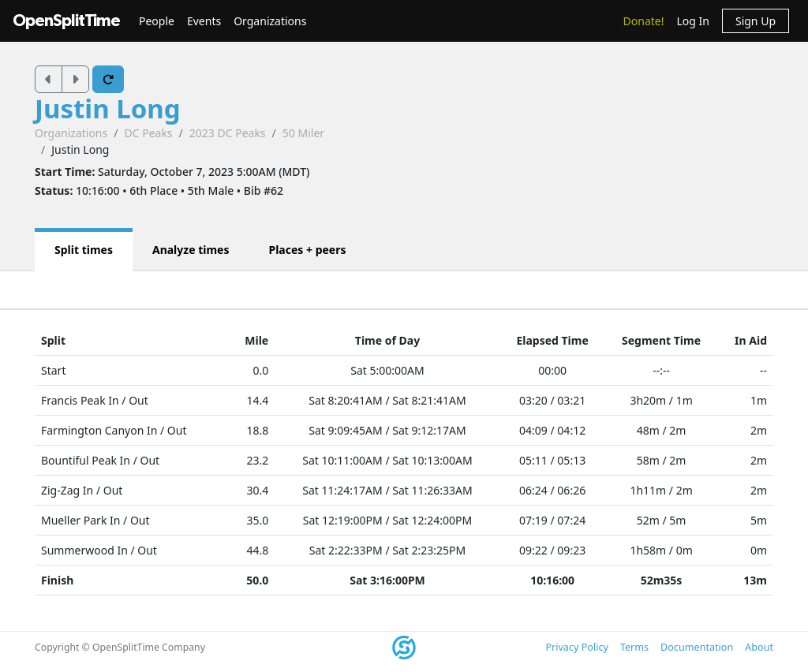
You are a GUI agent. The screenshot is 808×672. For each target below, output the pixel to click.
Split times (84, 250)
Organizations (270, 21)
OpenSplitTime (66, 21)
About (759, 647)
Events (204, 21)
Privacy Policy (576, 647)
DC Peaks (148, 133)
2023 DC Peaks (228, 133)
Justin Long (108, 108)
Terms (634, 647)
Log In (692, 21)
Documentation (697, 647)
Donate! (644, 21)
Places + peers (307, 250)
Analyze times (191, 250)
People (157, 21)
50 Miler (303, 133)
